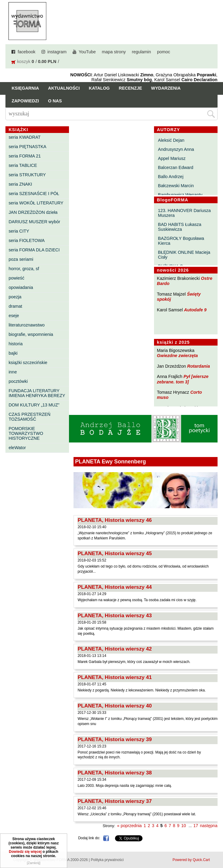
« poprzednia (129, 826)
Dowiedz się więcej (25, 853)
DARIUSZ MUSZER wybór (34, 222)
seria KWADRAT (25, 137)
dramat (15, 306)
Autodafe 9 (195, 310)
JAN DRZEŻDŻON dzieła (33, 212)
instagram (57, 52)
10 (184, 826)
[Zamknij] (34, 865)
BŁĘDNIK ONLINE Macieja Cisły (184, 255)
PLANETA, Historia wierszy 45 (115, 553)
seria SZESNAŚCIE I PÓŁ (34, 194)
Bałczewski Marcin (176, 186)
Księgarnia (25, 88)
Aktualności (64, 88)
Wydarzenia (166, 88)
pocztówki (18, 381)
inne (13, 372)
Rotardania (199, 366)
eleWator (17, 448)
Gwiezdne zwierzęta (177, 356)
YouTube (87, 52)
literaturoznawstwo (26, 325)
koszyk (24, 61)
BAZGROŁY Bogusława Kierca (181, 241)
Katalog (99, 88)
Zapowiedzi (25, 101)
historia (15, 344)
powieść (16, 278)
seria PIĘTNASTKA (27, 147)
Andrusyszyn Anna (176, 149)
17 (196, 826)
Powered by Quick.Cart (191, 860)
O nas (55, 101)
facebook (26, 52)
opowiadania (21, 287)
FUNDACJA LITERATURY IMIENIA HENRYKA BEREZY (37, 393)
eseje (14, 316)
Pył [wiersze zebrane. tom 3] (183, 379)
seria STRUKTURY (27, 175)
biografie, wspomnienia (31, 334)
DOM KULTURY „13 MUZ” (34, 405)
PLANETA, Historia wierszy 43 (115, 615)
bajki (13, 353)
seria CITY (19, 231)
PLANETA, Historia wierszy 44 (115, 587)
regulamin (141, 52)
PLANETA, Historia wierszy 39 (115, 739)
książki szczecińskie (28, 363)
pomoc (164, 52)
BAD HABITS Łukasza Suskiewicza (180, 227)
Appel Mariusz (172, 158)
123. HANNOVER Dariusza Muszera (184, 213)
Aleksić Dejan (171, 140)
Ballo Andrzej (171, 177)
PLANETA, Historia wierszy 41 (115, 677)
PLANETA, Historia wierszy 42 (115, 649)
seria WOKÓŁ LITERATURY (36, 203)
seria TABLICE (23, 165)
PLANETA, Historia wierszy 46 (115, 520)
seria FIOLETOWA (26, 240)
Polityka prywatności (107, 860)
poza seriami (21, 259)
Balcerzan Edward (176, 167)
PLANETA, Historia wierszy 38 (115, 773)
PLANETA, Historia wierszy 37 (115, 801)
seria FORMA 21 (25, 156)
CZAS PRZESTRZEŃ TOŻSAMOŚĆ (29, 417)
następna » (211, 826)
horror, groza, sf (24, 269)
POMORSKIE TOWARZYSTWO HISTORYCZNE (26, 433)
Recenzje (131, 88)
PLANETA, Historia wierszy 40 (115, 706)
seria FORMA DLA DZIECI (34, 250)
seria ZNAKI (20, 184)
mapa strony (114, 52)
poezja (15, 297)
